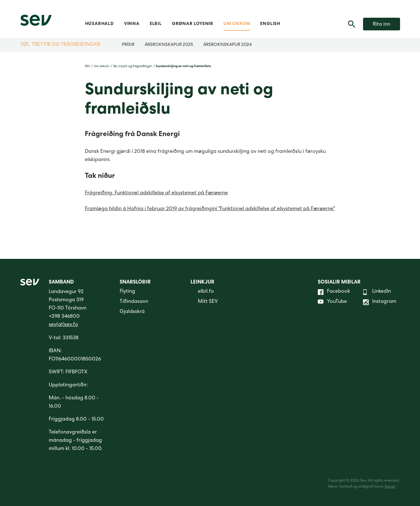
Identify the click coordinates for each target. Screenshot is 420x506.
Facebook (334, 292)
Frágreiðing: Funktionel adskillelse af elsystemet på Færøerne (156, 193)
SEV (87, 66)
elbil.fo (202, 292)
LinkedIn (377, 292)
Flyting (127, 292)
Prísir (128, 45)
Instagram (380, 302)
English (270, 24)
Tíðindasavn (134, 302)
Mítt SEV (204, 302)
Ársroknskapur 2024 (227, 45)
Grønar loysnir (193, 24)
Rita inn (382, 25)
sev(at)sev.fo (63, 325)
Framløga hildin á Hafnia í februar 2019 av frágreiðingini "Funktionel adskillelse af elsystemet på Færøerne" (210, 209)
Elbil (156, 24)
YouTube (332, 302)
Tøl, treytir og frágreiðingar (60, 45)
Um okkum (237, 24)
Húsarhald (100, 24)
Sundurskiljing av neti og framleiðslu (183, 66)
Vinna (132, 24)
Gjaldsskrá (132, 312)
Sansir (390, 487)
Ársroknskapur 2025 (169, 45)
